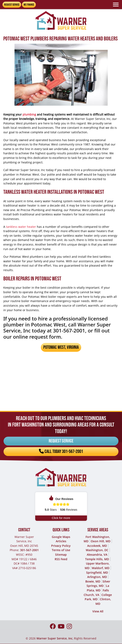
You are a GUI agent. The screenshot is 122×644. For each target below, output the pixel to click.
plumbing (29, 114)
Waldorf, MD (101, 568)
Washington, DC (97, 550)
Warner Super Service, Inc (54, 638)
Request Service (12, 5)
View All (98, 611)
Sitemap (61, 555)
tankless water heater (21, 227)
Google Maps (61, 537)
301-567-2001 (29, 550)
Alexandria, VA (97, 555)
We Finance (29, 5)
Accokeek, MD (97, 546)
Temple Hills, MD (97, 559)
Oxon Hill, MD (101, 541)
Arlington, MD (97, 577)
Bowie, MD (93, 581)
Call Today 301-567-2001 (61, 448)
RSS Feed (61, 559)
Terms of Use (61, 550)
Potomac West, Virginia (61, 347)
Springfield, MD (97, 573)
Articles (61, 541)
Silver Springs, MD (98, 584)
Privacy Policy (61, 546)
